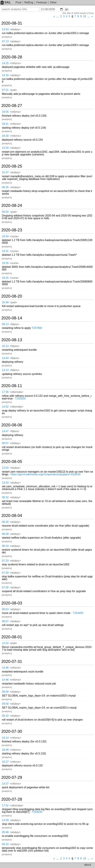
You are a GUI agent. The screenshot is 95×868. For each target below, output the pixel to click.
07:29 (5, 573)
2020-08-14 (12, 318)
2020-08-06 (12, 425)
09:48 (5, 832)
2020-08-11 (12, 386)
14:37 (5, 784)
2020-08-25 (12, 166)
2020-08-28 (12, 57)
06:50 (5, 212)
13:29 (5, 148)
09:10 (5, 844)
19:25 (5, 278)
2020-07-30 (12, 731)
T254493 (78, 613)
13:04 (5, 468)
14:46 (5, 668)
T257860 (37, 328)
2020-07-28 (12, 799)
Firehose (42, 2)
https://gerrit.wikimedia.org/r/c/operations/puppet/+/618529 (46, 474)
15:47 (5, 172)
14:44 (5, 358)
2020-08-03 (12, 603)
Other (53, 2)
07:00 (5, 587)
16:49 (5, 302)
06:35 (5, 187)
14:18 (5, 75)
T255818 (20, 399)
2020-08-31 (12, 23)
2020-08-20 (12, 296)
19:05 (5, 112)
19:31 (5, 251)
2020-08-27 (12, 106)
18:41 (5, 124)
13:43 (5, 29)
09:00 (5, 692)
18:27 (5, 762)
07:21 (5, 90)
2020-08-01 (12, 637)
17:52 (5, 805)
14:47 (5, 431)
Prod (18, 2)
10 (85, 16)
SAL (6, 2)
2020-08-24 (12, 205)
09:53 (5, 609)
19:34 (5, 236)
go (67, 9)
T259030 (37, 812)
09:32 (5, 497)
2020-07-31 (12, 661)
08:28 (5, 534)
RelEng (29, 2)
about (88, 865)
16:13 (5, 346)
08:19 (5, 546)
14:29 (5, 820)
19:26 (5, 263)
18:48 (5, 750)
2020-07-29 (12, 777)
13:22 (5, 643)
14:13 (5, 370)
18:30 (5, 136)
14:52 (5, 407)
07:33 (5, 561)
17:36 (5, 392)
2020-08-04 (12, 516)
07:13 (5, 41)
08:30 (5, 522)
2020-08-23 (12, 230)
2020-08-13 (12, 340)
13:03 (5, 483)
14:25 (5, 63)
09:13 (5, 324)
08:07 (5, 443)
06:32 (5, 716)
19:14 (5, 738)
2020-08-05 (12, 462)
